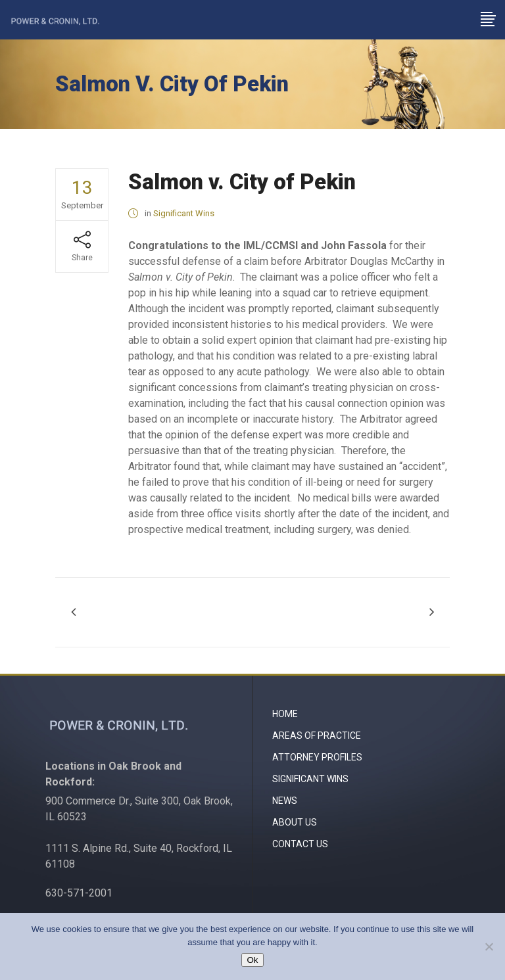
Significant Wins (184, 213)
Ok (252, 960)
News (285, 801)
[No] (489, 946)
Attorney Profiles (317, 757)
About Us (295, 822)
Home (285, 714)
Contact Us (300, 844)
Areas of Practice (317, 735)
